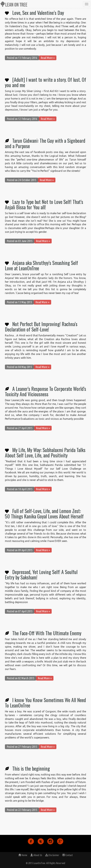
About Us (36, 855)
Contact (68, 855)
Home (23, 855)
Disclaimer (52, 855)
